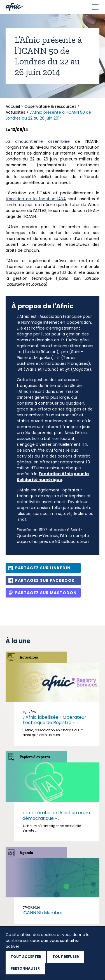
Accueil (13, 106)
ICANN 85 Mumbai (42, 913)
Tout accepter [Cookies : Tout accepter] (26, 957)
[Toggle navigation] (95, 7)
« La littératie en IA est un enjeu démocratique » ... (56, 815)
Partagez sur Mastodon (46, 593)
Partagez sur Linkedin (43, 568)
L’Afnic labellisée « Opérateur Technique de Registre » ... (54, 720)
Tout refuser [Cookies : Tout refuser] (66, 957)
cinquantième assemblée (42, 141)
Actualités (15, 112)
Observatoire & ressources (50, 106)
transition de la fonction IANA (36, 199)
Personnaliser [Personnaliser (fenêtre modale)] (25, 968)
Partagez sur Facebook (45, 580)
